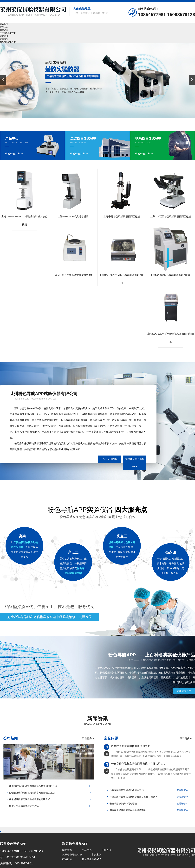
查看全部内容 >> (14, 154)
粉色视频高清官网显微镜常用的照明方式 (30, 799)
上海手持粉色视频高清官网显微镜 (122, 216)
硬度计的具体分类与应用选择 (24, 806)
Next (192, 80)
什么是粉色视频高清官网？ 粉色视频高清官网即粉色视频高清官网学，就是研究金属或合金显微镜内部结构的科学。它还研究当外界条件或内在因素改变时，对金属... (151, 774)
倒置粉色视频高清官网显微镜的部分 (128, 810)
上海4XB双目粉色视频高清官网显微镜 (171, 216)
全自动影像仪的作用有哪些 (123, 804)
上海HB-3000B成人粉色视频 (73, 216)
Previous (3, 80)
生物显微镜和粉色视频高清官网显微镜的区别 (32, 793)
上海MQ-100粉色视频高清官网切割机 (171, 275)
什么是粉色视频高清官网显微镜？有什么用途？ (138, 764)
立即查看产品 (184, 691)
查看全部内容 (110, 459)
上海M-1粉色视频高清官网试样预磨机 (73, 275)
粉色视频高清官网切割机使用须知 (131, 746)
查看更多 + (88, 738)
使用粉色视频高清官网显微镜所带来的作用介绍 (33, 786)
